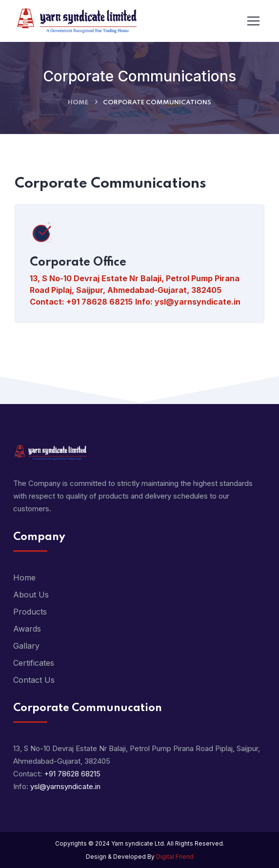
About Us (31, 595)
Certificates (34, 663)
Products (30, 612)
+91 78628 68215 (100, 302)
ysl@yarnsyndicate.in (198, 302)
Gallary (26, 646)
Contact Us (34, 680)
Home (78, 103)
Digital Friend (175, 857)
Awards (27, 629)
